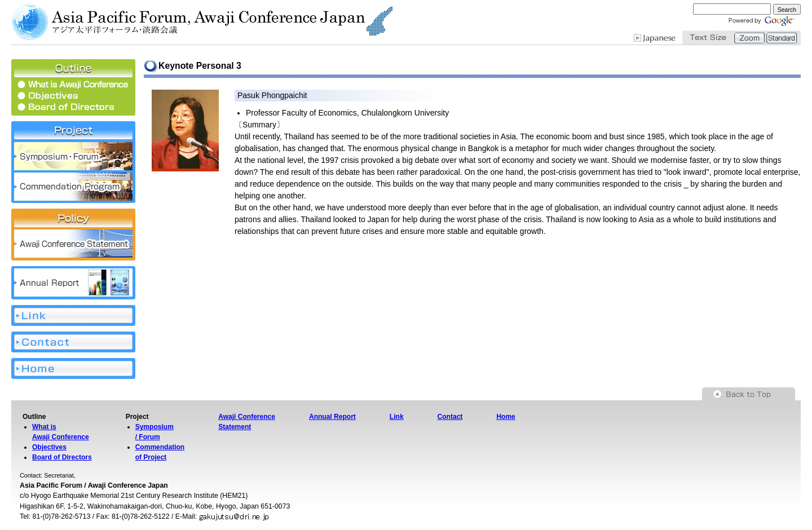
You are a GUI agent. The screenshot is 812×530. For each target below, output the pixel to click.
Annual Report (332, 417)
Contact (450, 417)
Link (397, 417)
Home (506, 417)
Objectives (49, 447)
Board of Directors (62, 457)
